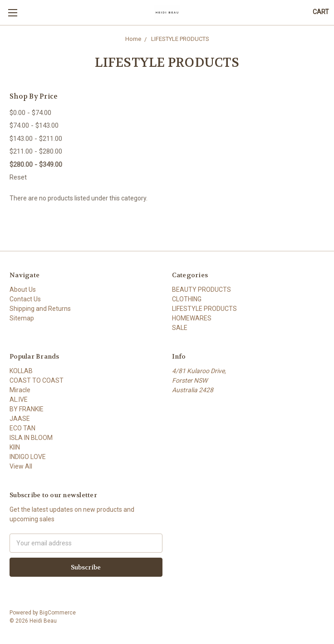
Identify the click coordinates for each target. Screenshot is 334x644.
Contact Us (25, 299)
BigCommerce (58, 613)
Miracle (20, 390)
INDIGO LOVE (28, 457)
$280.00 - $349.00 (36, 165)
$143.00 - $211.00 (36, 139)
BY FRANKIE (27, 409)
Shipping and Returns (40, 309)
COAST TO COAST (37, 380)
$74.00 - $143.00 (34, 125)
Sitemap (22, 318)
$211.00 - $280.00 (36, 151)
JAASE (20, 419)
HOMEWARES (192, 318)
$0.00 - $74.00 (30, 113)
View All (21, 466)
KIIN (15, 447)
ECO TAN (22, 428)
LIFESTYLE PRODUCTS (204, 309)
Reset (18, 177)
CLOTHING (187, 299)
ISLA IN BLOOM (31, 438)
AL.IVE (19, 399)
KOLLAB (21, 371)
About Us (23, 290)
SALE (180, 328)
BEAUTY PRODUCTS (201, 290)
